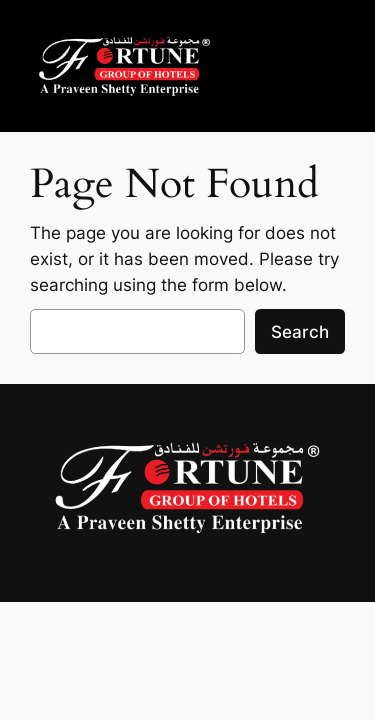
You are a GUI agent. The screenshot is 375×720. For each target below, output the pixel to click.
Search (300, 332)
